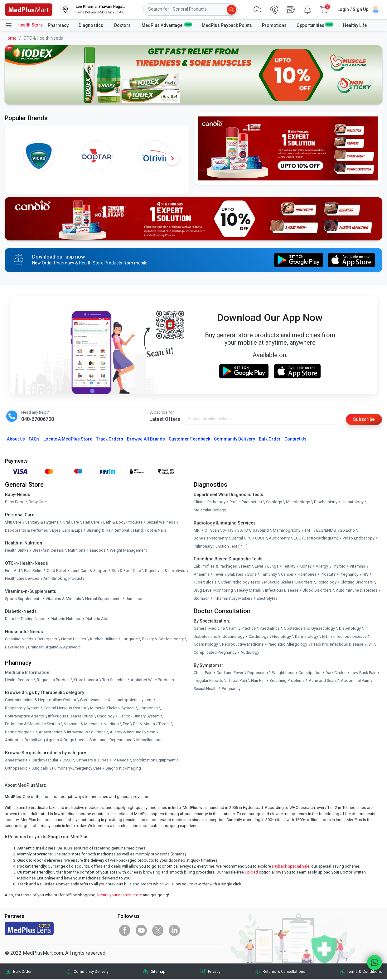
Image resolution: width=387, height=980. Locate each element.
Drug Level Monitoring (213, 591)
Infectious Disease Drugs (70, 716)
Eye (126, 724)
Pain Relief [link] (33, 571)
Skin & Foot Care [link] (126, 571)
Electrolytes (267, 599)
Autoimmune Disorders (357, 591)
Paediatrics (270, 629)
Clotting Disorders (357, 583)
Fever (218, 575)
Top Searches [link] (114, 680)
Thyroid (339, 567)
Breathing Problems (287, 681)
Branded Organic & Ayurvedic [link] (54, 647)
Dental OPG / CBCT (248, 539)
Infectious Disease (282, 591)
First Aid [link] (12, 571)
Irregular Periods (208, 681)
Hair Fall (258, 681)
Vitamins (357, 567)
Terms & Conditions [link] (364, 972)
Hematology (353, 502)
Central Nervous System (65, 708)
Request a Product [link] (53, 680)
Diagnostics (91, 25)
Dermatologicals (20, 732)
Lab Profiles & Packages (215, 567)
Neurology (282, 637)
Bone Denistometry (211, 539)
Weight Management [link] (128, 551)
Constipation (310, 673)
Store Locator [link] (86, 680)
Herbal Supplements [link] (103, 599)
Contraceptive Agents (24, 716)
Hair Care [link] (91, 522)
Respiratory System (22, 708)
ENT (326, 637)
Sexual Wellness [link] (161, 522)
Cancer (287, 575)
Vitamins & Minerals (82, 724)
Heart (246, 567)
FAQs (34, 440)
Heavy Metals (249, 591)
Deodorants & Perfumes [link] (27, 531)
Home (11, 38)
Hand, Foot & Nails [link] (150, 531)
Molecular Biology (210, 510)
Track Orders (110, 440)
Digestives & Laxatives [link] (165, 571)
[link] (29, 9)
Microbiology (298, 502)
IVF (370, 645)
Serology (274, 502)
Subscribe (363, 419)
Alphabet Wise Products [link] (152, 680)
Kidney (305, 567)
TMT (308, 531)
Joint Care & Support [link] (89, 571)
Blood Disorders (317, 591)
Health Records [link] (19, 680)
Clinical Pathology (210, 502)
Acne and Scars (323, 681)
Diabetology (350, 629)
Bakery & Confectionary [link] (163, 639)
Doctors (123, 25)
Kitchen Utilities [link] (104, 639)
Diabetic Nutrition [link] (66, 619)
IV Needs (121, 760)
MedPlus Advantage (167, 25)
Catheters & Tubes (92, 760)
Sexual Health (206, 689)
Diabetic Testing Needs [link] (26, 619)
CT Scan (212, 531)
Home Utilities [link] (74, 639)
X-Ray (228, 531)
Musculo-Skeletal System (112, 708)
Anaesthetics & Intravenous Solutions (72, 732)
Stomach (202, 599)
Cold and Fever (230, 673)
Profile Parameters (246, 502)
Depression (258, 673)
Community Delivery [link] (91, 972)
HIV (365, 575)
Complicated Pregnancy (215, 653)
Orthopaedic (16, 768)
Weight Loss (283, 673)
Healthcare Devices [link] (22, 579)
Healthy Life (355, 25)
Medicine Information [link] (27, 673)
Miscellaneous (149, 740)
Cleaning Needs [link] (19, 639)
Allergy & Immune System (133, 732)
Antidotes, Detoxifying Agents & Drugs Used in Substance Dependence (69, 740)
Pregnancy (349, 575)
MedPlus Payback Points (227, 25)
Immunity (269, 575)
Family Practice (242, 629)
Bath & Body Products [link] (123, 522)
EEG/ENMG (326, 531)
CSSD (67, 760)
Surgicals (40, 768)
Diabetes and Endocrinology (219, 637)
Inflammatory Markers (233, 599)
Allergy (322, 567)
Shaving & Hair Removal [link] (108, 531)
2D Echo (348, 531)
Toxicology (327, 583)
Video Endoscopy (358, 539)
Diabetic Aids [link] (97, 619)
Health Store (24, 25)
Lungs (273, 567)
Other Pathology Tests (240, 583)
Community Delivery (235, 440)
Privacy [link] (214, 972)
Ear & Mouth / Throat (152, 724)
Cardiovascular (45, 760)
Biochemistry (326, 502)
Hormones (148, 708)
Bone (252, 575)
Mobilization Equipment (154, 760)
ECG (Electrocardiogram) (316, 539)
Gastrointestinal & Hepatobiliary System (41, 700)
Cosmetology (206, 645)
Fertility (289, 567)
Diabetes (235, 575)
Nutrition (111, 724)
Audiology (250, 653)
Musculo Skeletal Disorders (288, 583)
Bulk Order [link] (22, 972)
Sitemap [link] (158, 972)
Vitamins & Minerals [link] (63, 599)
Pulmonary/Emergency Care (77, 768)
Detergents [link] (47, 639)
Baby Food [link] (15, 502)
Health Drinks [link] (17, 551)
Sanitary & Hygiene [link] (42, 522)
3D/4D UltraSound (253, 531)
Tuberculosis (205, 583)
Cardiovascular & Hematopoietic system (116, 700)
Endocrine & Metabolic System (32, 724)
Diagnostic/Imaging (123, 768)
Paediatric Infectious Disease (337, 645)
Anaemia (202, 575)
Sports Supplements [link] (23, 599)
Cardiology (258, 637)
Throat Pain (237, 681)
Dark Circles (336, 673)
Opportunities (315, 25)
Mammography (287, 531)
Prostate (328, 575)
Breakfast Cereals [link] (48, 551)
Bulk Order (270, 440)
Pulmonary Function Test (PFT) (221, 547)
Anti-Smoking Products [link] (64, 579)
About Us (16, 440)
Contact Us (295, 440)
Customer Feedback (189, 440)
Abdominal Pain (355, 681)
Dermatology (307, 637)
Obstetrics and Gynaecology (309, 629)
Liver (259, 567)
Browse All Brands (146, 440)
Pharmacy (58, 25)
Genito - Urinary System (139, 716)
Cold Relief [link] (57, 571)
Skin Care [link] (13, 522)
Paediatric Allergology (287, 645)
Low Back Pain (363, 673)
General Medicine (209, 629)
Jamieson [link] (135, 599)
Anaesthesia (16, 760)
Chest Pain (203, 673)
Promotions (274, 25)
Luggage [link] (130, 639)
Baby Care (38, 502)
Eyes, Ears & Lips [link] (67, 531)
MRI (197, 531)
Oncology (106, 716)
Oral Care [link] (71, 522)
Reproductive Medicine (243, 645)
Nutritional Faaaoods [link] (87, 551)
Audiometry (279, 539)
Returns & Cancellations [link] (284, 972)
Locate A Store (68, 440)
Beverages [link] (15, 647)
